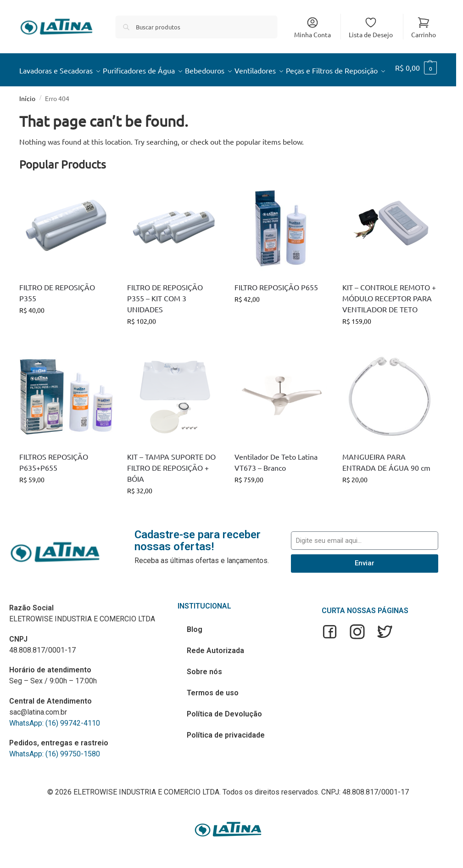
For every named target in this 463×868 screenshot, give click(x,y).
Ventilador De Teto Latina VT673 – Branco (276, 485)
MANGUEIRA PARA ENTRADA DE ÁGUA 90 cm (386, 485)
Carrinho (424, 27)
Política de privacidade (226, 758)
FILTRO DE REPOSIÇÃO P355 (57, 315)
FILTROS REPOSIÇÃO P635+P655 (54, 485)
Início (27, 121)
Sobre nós (204, 694)
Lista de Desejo (371, 27)
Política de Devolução (224, 736)
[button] (417, 81)
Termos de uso (213, 715)
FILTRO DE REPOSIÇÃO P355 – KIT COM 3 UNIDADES (165, 320)
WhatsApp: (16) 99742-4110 (55, 745)
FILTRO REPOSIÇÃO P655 (276, 309)
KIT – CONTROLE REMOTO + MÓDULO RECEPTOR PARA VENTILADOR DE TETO (389, 320)
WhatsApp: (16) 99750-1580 (55, 776)
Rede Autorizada (215, 673)
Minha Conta (312, 27)
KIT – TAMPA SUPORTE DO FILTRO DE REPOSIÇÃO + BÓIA (171, 490)
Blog (195, 652)
